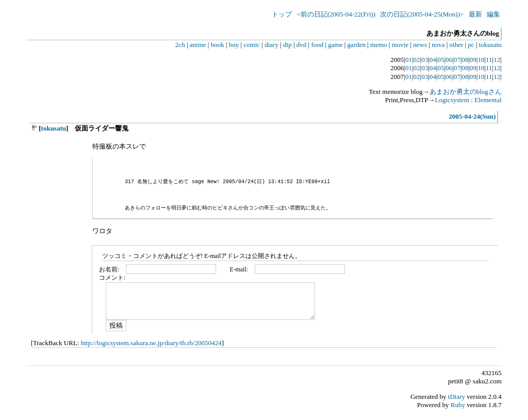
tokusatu (490, 45)
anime (198, 45)
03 (425, 60)
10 (481, 60)
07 (457, 60)
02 (417, 60)
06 (449, 60)
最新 (475, 14)
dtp (287, 45)
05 (441, 60)
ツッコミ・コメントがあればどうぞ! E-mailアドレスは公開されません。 (202, 256)
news (420, 45)
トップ (282, 14)
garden (357, 45)
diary (271, 45)
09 (473, 60)
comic (252, 45)
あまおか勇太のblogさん (466, 92)
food (317, 45)
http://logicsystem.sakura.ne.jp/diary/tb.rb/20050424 (151, 343)
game (335, 45)
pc (471, 45)
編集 (493, 14)
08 (465, 60)
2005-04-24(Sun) (472, 116)
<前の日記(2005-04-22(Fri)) (336, 14)
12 (497, 60)
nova (438, 45)
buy (234, 45)
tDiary (457, 397)
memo (379, 45)
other (457, 45)
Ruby (458, 405)
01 (409, 60)
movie (400, 45)
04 (433, 60)
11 (489, 60)
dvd (302, 45)
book (218, 45)
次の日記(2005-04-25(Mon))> (422, 14)
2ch (180, 45)
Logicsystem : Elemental (468, 100)
